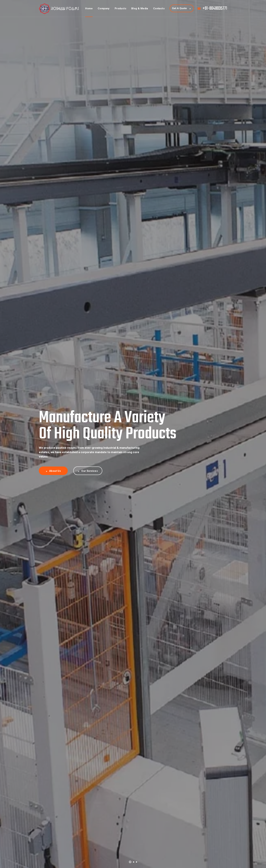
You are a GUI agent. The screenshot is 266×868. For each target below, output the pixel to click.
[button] (130, 862)
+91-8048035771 (215, 8)
